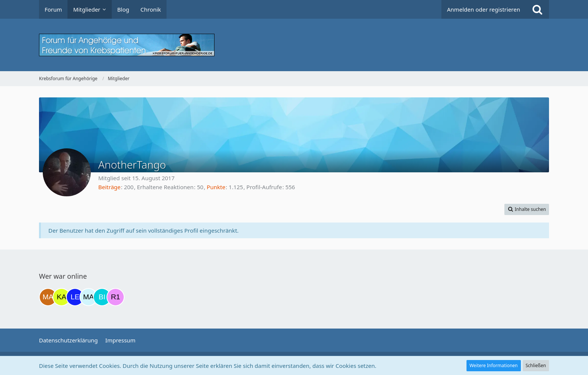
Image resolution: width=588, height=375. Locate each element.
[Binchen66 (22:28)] (102, 297)
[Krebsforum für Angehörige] (294, 45)
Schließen (536, 365)
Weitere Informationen (494, 365)
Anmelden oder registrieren (484, 9)
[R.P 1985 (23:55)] (115, 297)
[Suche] (537, 9)
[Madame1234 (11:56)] (48, 297)
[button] (527, 209)
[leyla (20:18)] (75, 297)
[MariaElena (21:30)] (88, 297)
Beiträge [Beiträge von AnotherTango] (109, 187)
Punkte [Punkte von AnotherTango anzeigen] (216, 187)
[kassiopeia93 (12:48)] (61, 297)
